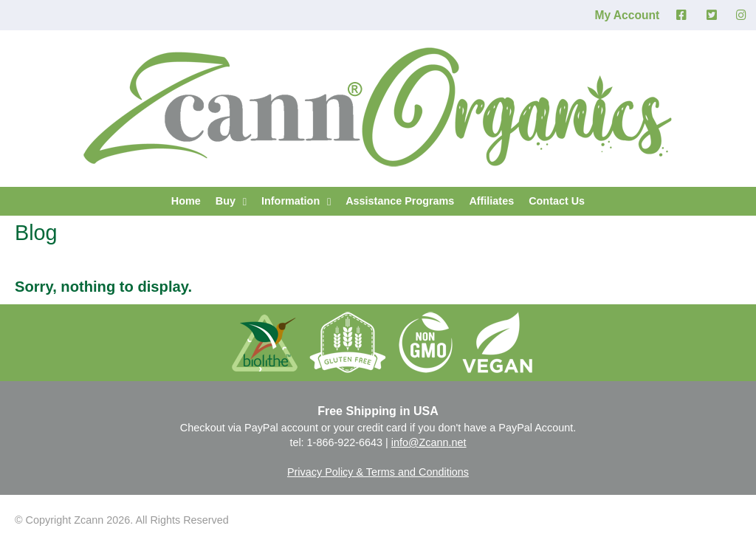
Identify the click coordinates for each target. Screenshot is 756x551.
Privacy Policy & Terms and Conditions (378, 472)
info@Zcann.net (429, 442)
